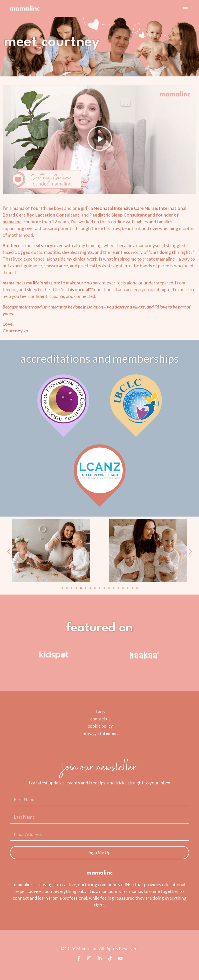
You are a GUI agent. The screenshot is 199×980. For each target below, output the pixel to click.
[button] (185, 9)
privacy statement (100, 733)
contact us (100, 719)
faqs (100, 711)
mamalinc (12, 222)
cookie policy (100, 726)
